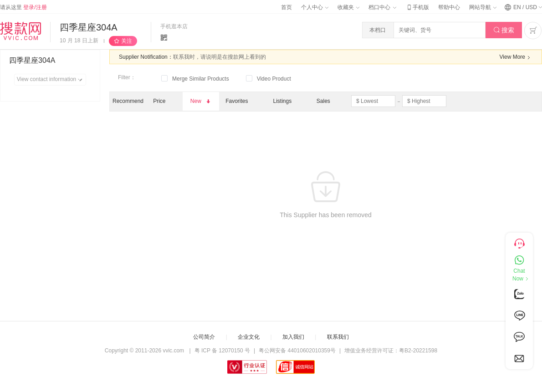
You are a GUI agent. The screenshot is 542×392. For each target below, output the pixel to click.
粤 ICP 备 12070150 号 (222, 351)
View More (516, 57)
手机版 (417, 7)
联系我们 (338, 337)
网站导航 (483, 7)
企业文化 (249, 337)
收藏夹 (348, 7)
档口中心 (382, 7)
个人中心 (315, 7)
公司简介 (204, 337)
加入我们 (293, 337)
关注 (127, 41)
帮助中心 (449, 7)
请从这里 (23, 7)
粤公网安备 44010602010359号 (297, 351)
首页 (286, 7)
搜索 (504, 30)
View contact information (51, 80)
